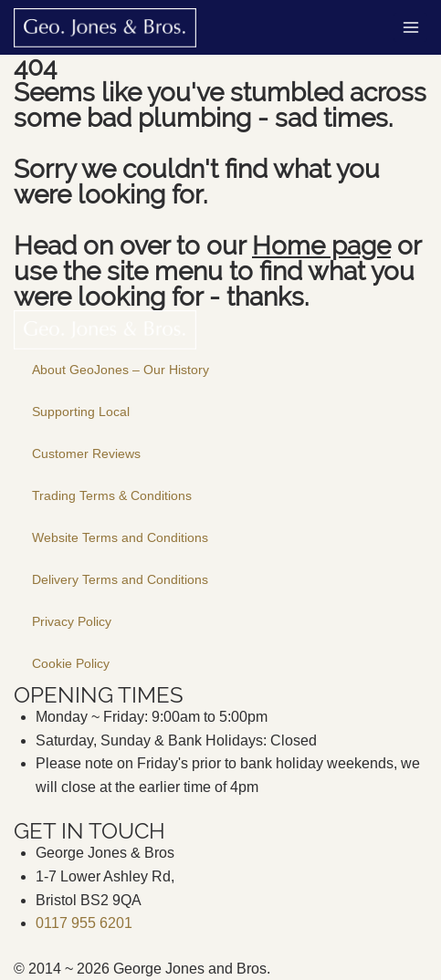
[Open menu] (410, 27)
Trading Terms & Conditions (112, 495)
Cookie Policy (71, 663)
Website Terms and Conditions (120, 537)
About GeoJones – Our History (121, 370)
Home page (321, 246)
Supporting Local (81, 412)
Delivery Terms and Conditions (120, 579)
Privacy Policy (72, 621)
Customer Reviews (86, 454)
